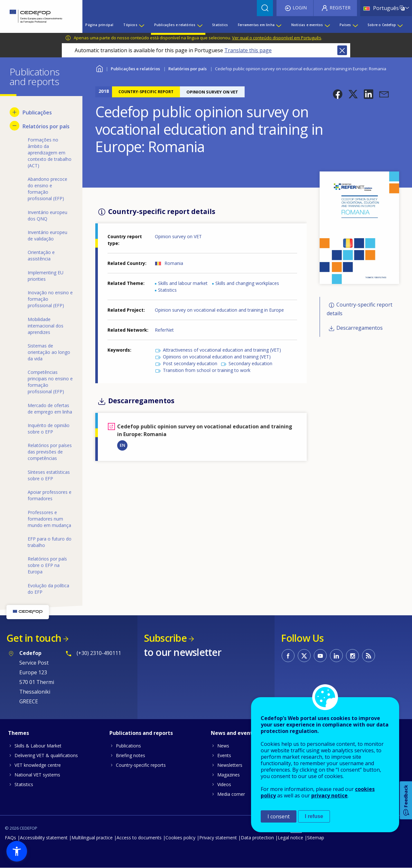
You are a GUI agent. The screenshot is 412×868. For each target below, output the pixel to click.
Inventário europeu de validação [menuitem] (47, 235)
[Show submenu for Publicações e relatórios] (200, 25)
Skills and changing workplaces (247, 283)
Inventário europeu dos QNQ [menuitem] (47, 215)
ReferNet (164, 330)
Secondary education (250, 363)
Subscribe (165, 638)
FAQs (10, 838)
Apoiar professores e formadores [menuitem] (50, 495)
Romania (174, 263)
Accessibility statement (44, 838)
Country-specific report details (360, 309)
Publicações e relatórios (135, 69)
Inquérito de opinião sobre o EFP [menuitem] (49, 429)
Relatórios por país (187, 69)
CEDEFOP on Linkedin (336, 656)
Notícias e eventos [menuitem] (307, 25)
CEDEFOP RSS (369, 656)
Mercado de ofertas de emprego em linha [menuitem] (50, 409)
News (223, 746)
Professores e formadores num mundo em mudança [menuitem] (49, 519)
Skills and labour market (183, 283)
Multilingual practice (92, 838)
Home (99, 68)
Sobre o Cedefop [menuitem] (382, 25)
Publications (128, 746)
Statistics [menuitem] (220, 25)
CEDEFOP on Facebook (288, 656)
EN (122, 445)
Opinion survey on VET (178, 236)
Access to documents (139, 838)
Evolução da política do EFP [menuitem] (48, 589)
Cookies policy (180, 838)
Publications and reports (141, 733)
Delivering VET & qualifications (46, 755)
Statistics (167, 290)
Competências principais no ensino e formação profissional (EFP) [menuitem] (50, 382)
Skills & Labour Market (38, 746)
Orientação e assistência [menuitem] (41, 255)
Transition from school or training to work (207, 370)
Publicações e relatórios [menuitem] (175, 25)
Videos (224, 784)
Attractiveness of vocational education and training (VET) (222, 350)
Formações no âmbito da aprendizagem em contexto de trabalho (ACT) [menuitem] (50, 153)
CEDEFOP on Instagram (352, 656)
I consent (279, 816)
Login (300, 8)
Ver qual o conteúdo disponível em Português (277, 38)
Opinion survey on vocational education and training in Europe (219, 310)
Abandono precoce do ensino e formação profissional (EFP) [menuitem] (47, 189)
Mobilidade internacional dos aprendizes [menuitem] (46, 326)
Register (340, 8)
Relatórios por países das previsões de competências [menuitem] (50, 452)
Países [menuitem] (345, 25)
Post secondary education (190, 363)
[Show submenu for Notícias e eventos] (327, 25)
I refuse (314, 816)
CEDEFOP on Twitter (304, 656)
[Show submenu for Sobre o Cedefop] (400, 25)
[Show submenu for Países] (355, 25)
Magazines (229, 775)
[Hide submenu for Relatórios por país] (14, 126)
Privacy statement (218, 838)
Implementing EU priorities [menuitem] (46, 276)
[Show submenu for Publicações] (14, 112)
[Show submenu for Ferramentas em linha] (278, 25)
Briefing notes (131, 755)
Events (224, 755)
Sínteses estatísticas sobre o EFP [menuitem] (49, 475)
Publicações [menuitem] (37, 112)
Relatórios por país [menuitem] (46, 126)
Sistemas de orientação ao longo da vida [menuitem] (49, 352)
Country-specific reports (141, 765)
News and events (233, 733)
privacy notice (329, 795)
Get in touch (34, 638)
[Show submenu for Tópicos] (141, 25)
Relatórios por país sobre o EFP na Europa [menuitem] (47, 565)
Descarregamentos (360, 328)
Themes (19, 733)
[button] (338, 94)
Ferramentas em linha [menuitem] (256, 25)
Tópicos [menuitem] (130, 25)
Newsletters (230, 765)
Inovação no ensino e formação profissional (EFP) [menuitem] (50, 299)
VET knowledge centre (38, 765)
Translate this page (248, 50)
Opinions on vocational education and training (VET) (217, 357)
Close (342, 50)
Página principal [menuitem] (99, 25)
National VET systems (37, 775)
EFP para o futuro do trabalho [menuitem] (50, 542)
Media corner (231, 794)
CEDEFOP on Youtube (320, 656)
